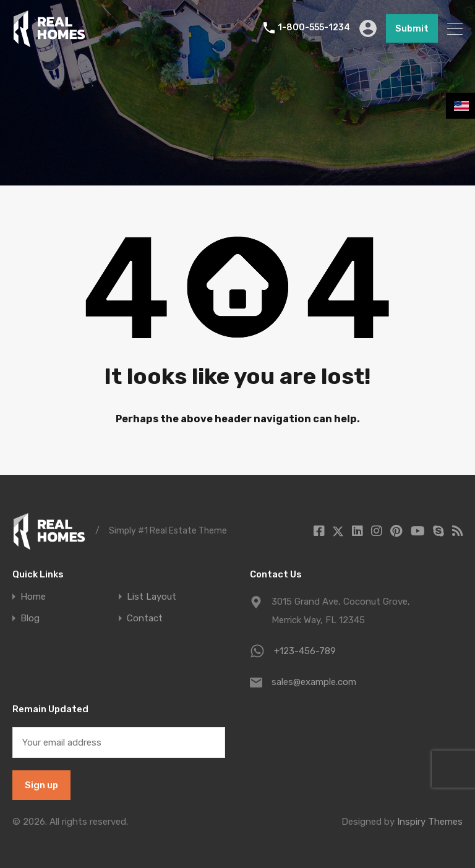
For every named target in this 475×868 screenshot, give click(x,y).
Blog (30, 619)
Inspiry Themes (430, 822)
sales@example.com (314, 682)
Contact (145, 619)
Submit (412, 28)
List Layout (152, 597)
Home (33, 597)
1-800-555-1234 (314, 28)
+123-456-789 (305, 651)
